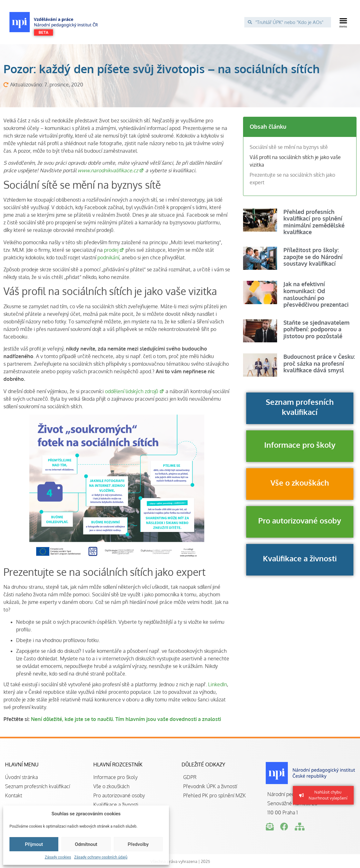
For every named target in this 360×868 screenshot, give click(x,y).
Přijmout (34, 844)
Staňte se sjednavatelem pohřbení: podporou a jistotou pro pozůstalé (316, 329)
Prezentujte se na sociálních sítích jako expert (292, 179)
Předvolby (138, 844)
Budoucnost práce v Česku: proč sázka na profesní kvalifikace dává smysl (319, 363)
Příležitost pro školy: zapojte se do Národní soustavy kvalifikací (313, 257)
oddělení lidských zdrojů (135, 391)
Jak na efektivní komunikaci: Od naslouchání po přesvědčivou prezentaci (316, 294)
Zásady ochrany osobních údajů (101, 857)
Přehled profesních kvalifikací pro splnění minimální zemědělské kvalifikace (314, 222)
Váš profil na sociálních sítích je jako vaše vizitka (295, 161)
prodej (114, 250)
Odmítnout (86, 844)
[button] (343, 22)
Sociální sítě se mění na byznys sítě (289, 147)
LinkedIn (218, 684)
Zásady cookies (58, 857)
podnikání (108, 257)
